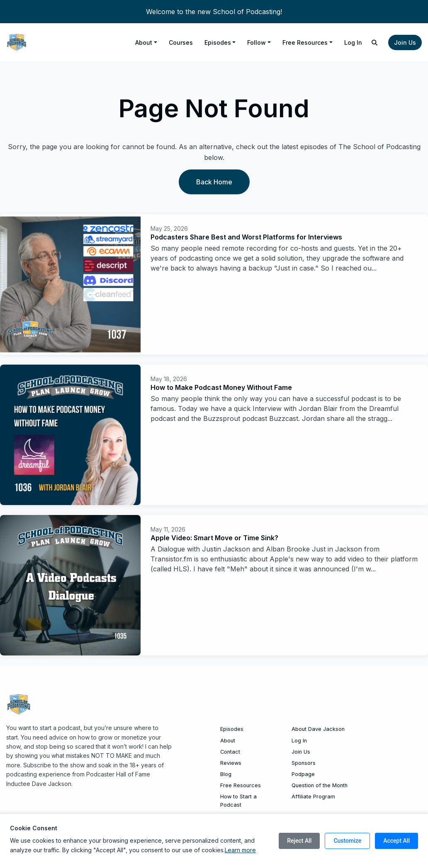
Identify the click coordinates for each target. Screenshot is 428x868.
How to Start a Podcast (238, 800)
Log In (353, 42)
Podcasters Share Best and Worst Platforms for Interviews (246, 237)
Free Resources (305, 42)
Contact (230, 752)
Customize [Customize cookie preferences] (347, 841)
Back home (214, 182)
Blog (226, 774)
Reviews (231, 763)
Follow (257, 42)
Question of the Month (320, 785)
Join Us (405, 42)
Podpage (303, 774)
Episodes (218, 42)
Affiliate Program (313, 797)
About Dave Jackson (318, 729)
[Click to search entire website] (375, 42)
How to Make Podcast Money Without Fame (221, 387)
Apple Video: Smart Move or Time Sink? (214, 538)
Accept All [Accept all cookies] (396, 841)
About (144, 42)
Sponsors (304, 763)
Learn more (240, 850)
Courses (181, 42)
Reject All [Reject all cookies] (299, 841)
